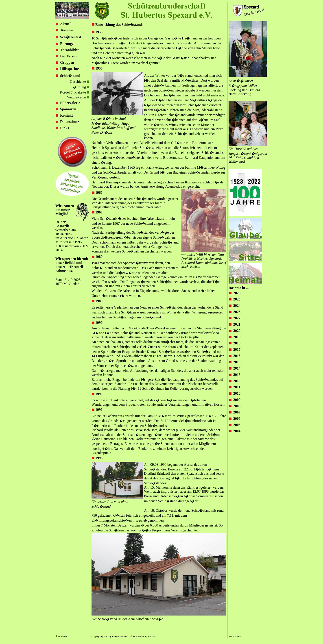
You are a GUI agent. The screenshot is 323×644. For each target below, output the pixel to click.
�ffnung (81, 87)
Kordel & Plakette (74, 92)
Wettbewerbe (78, 97)
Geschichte (80, 82)
